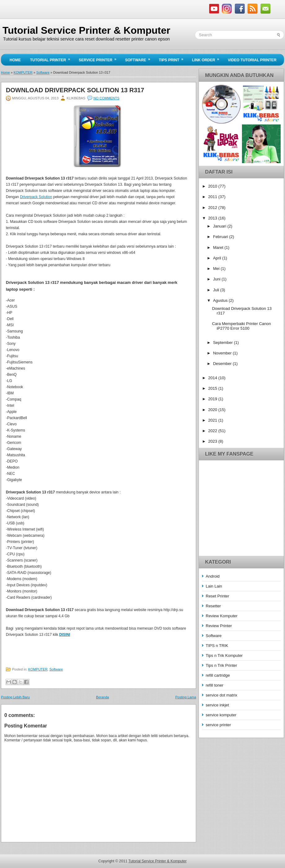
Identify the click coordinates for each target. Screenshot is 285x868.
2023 (213, 441)
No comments (107, 98)
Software (140, 58)
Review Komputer (222, 616)
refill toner (215, 685)
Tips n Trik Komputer (224, 655)
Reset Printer (217, 596)
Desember (223, 364)
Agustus (221, 300)
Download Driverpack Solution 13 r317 (75, 90)
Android (213, 576)
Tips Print (173, 58)
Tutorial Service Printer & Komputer (86, 30)
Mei (217, 269)
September (224, 343)
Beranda (103, 697)
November (223, 353)
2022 (213, 431)
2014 (213, 378)
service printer (218, 725)
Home (15, 60)
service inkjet (217, 705)
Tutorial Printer (52, 58)
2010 (213, 186)
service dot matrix (221, 695)
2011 (213, 197)
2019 (213, 399)
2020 (213, 410)
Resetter (213, 606)
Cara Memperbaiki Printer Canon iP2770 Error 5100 (241, 326)
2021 (213, 420)
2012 (213, 208)
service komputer (221, 715)
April (218, 258)
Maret (219, 247)
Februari (221, 237)
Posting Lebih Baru (15, 697)
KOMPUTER (23, 72)
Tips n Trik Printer (221, 665)
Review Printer (219, 626)
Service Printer (99, 58)
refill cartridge (218, 675)
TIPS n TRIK (217, 646)
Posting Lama (186, 697)
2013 (213, 218)
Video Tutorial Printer (252, 60)
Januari (220, 226)
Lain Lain (214, 586)
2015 (213, 388)
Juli (217, 290)
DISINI (65, 635)
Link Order (208, 58)
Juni (217, 279)
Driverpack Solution (36, 197)
